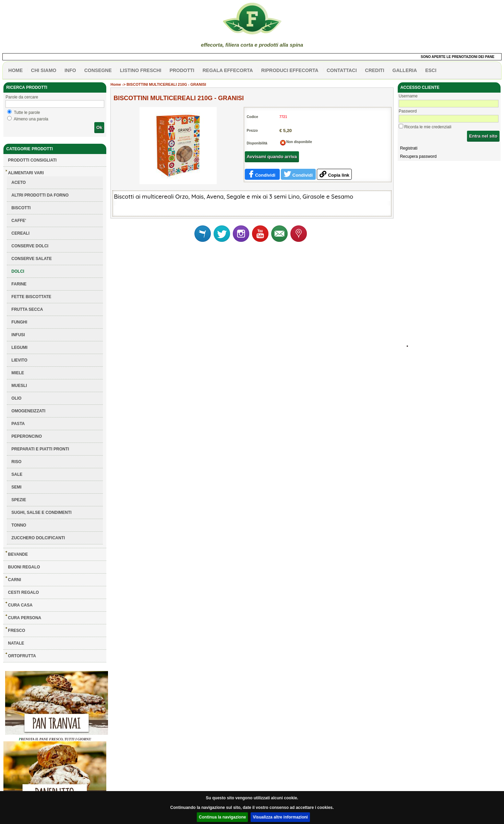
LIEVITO (19, 360)
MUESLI (19, 386)
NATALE (16, 643)
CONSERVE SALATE (32, 259)
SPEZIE (19, 500)
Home (116, 84)
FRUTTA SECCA (27, 309)
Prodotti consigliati (32, 160)
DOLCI (18, 271)
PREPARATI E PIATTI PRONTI (40, 449)
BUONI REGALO (24, 567)
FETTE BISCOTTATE (31, 297)
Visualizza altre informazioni (280, 817)
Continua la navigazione (222, 817)
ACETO (19, 183)
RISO (16, 462)
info (70, 70)
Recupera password (418, 156)
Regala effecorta (228, 70)
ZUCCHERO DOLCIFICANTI (38, 538)
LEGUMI (19, 348)
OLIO (16, 398)
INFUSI (18, 335)
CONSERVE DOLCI (30, 246)
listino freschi (141, 70)
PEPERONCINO (27, 436)
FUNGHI (19, 322)
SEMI (16, 487)
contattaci (342, 70)
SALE (17, 474)
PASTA (18, 424)
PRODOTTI (182, 70)
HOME (15, 70)
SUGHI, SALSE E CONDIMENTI (41, 513)
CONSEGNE (98, 70)
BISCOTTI (21, 208)
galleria (405, 70)
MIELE (18, 373)
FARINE (19, 284)
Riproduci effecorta (290, 70)
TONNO (19, 525)
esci (431, 70)
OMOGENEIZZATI (28, 411)
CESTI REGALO (23, 592)
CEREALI (20, 233)
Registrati (409, 148)
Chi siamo (44, 70)
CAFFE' (19, 221)
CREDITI (375, 70)
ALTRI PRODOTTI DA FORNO (40, 195)
